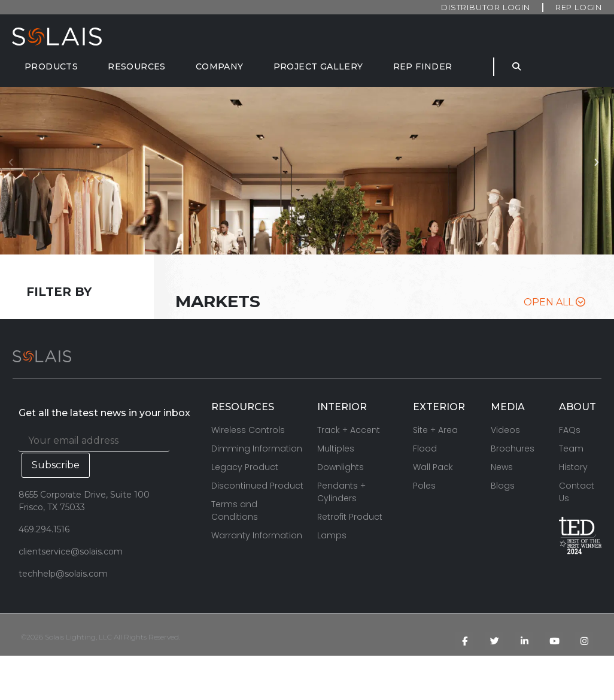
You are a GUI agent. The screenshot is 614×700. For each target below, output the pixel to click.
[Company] (220, 67)
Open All (554, 302)
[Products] (51, 67)
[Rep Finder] (423, 67)
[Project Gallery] (318, 67)
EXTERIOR (439, 407)
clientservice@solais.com (71, 551)
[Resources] (137, 67)
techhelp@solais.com (63, 574)
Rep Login (579, 7)
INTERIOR (342, 407)
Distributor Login (486, 7)
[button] (600, 171)
